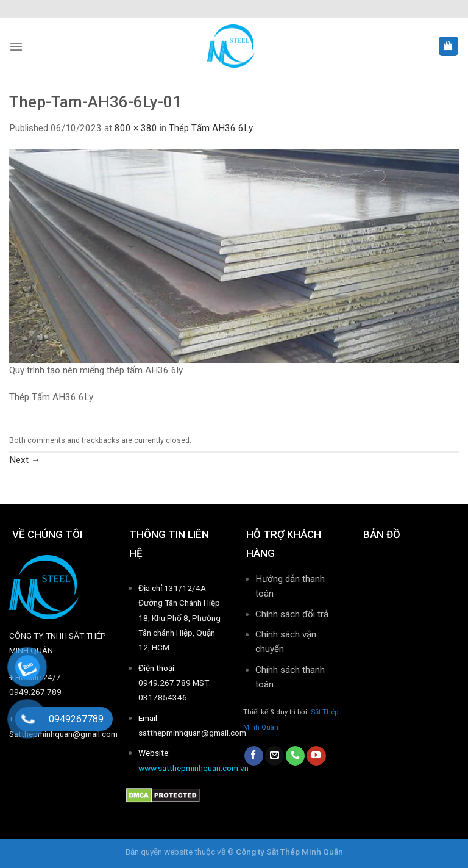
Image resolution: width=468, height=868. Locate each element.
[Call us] (295, 756)
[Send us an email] (275, 756)
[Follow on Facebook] (254, 756)
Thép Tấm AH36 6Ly (211, 128)
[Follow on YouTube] (316, 756)
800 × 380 (136, 128)
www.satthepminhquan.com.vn (193, 768)
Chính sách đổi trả (292, 614)
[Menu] (16, 46)
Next (25, 460)
